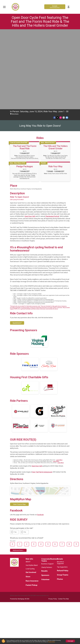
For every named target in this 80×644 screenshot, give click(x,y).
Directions (15, 35)
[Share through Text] (67, 39)
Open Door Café (30, 138)
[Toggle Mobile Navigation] (4, 7)
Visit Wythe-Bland (32, 487)
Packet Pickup (32, 507)
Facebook (40, 436)
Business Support (47, 485)
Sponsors (45, 497)
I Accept (70, 641)
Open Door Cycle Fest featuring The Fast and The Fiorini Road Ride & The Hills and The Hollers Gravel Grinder (40, 21)
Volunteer (45, 501)
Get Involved (31, 494)
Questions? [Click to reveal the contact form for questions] (17, 244)
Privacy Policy (53, 520)
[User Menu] (68, 7)
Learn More (59, 381)
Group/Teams (63, 496)
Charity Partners (47, 489)
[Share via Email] (64, 39)
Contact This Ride (63, 520)
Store (28, 498)
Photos (60, 501)
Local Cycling (30, 490)
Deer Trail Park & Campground (42, 393)
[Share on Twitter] (58, 39)
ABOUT (28, 483)
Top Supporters (62, 488)
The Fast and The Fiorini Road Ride (25, 69)
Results (44, 492)
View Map (40, 412)
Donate (55, 7)
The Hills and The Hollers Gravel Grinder (55, 69)
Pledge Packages (25, 88)
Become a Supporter (60, 484)
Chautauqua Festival (52, 138)
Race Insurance (32, 502)
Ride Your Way (55, 88)
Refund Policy (63, 492)
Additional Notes (18, 472)
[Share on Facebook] (55, 39)
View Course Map (19, 426)
